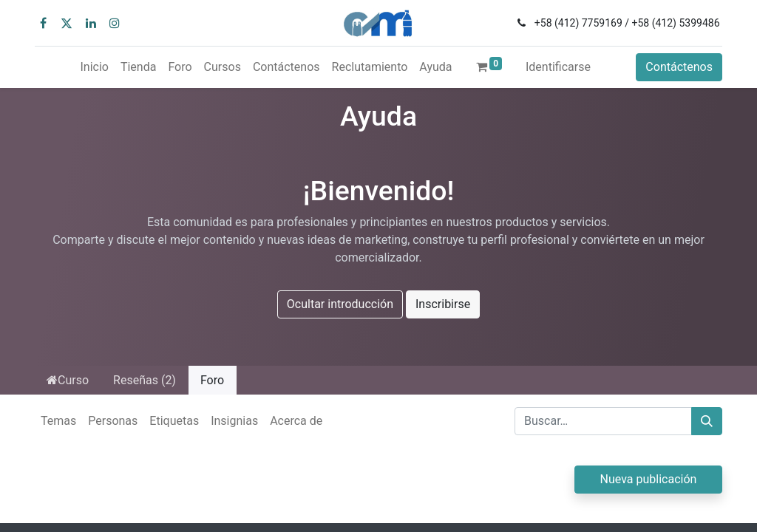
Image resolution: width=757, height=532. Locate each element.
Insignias (234, 421)
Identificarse (558, 67)
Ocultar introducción (340, 304)
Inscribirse (443, 304)
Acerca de (296, 421)
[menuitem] (94, 67)
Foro (212, 380)
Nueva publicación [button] (649, 479)
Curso (68, 380)
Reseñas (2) (145, 380)
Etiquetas (174, 421)
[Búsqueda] (707, 421)
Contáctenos (679, 67)
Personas (113, 421)
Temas (58, 421)
